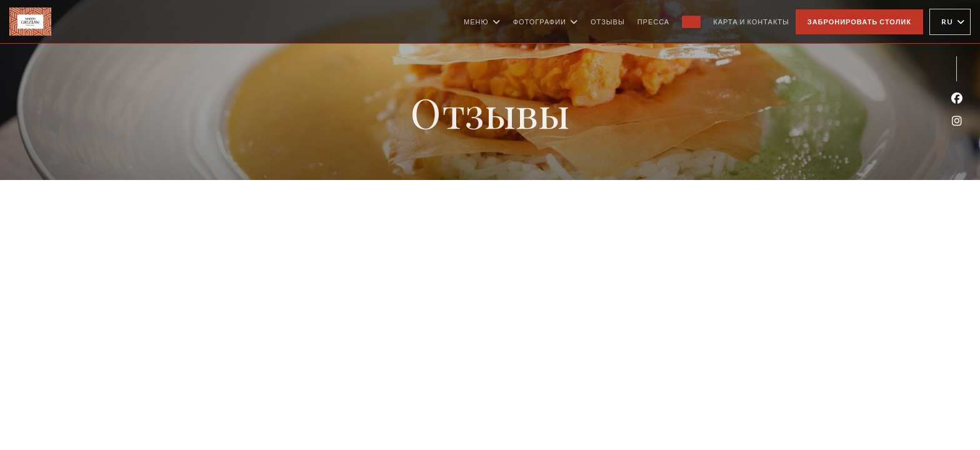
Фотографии (546, 22)
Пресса (654, 22)
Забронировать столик (859, 22)
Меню (482, 22)
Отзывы (608, 22)
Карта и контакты (751, 22)
